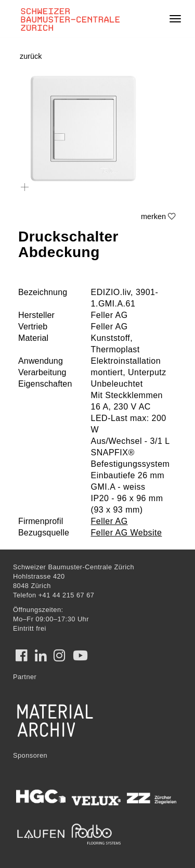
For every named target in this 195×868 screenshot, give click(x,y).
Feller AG (109, 521)
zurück (31, 56)
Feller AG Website (127, 533)
